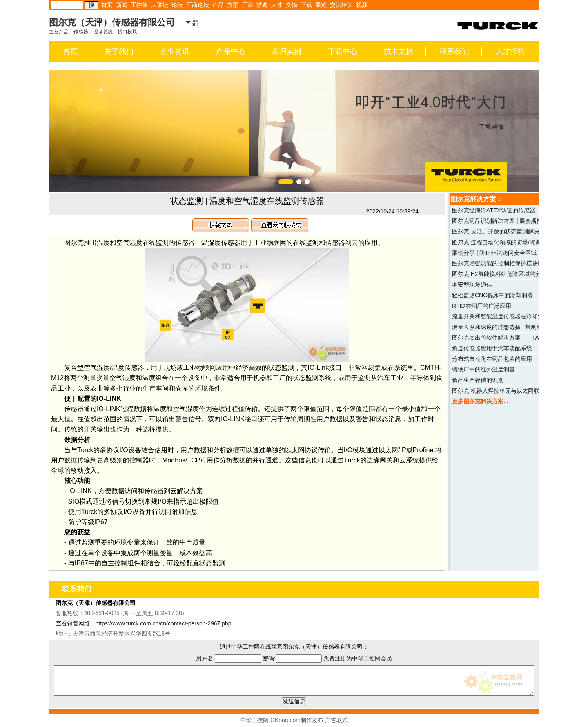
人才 (277, 5)
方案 (233, 5)
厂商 (247, 5)
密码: (293, 658)
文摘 (292, 5)
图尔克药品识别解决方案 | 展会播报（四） (506, 221)
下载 (306, 5)
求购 (262, 5)
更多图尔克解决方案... (480, 401)
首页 (107, 5)
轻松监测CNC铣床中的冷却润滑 (492, 295)
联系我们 (454, 51)
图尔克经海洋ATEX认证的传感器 (494, 210)
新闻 (122, 5)
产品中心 (231, 51)
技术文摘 (399, 51)
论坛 (177, 5)
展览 (321, 5)
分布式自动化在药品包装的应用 (492, 359)
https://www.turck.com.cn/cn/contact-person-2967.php (164, 623)
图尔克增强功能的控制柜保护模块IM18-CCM (509, 263)
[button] (286, 182)
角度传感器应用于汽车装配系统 (492, 348)
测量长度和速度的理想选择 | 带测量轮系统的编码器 (517, 327)
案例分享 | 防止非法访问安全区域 (494, 253)
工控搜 (139, 5)
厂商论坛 (198, 5)
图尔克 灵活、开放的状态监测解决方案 (501, 231)
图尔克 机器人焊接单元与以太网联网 (499, 391)
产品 (218, 5)
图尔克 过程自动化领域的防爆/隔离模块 (502, 242)
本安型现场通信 (472, 285)
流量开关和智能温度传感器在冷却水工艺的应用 (512, 316)
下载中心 (343, 51)
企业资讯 (175, 51)
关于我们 (119, 51)
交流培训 (341, 5)
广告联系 (336, 720)
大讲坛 (160, 5)
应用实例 (287, 51)
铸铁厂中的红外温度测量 (483, 369)
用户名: (228, 658)
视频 (362, 5)
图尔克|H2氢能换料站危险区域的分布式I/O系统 (512, 274)
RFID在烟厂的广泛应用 (482, 306)
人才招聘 (510, 51)
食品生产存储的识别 (478, 380)
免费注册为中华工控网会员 (358, 658)
